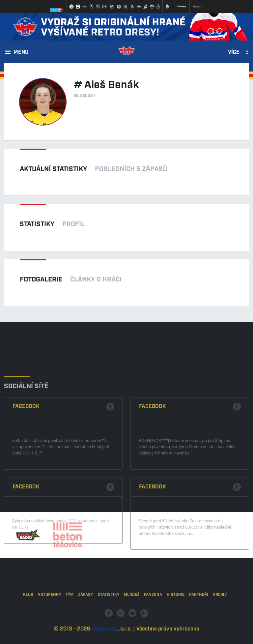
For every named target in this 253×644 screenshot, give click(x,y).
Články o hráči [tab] (96, 279)
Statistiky (108, 615)
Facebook (26, 454)
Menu (21, 52)
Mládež (132, 615)
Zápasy (85, 615)
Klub (28, 615)
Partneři (199, 615)
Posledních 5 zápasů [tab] (131, 169)
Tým (70, 615)
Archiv (220, 615)
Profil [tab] (73, 224)
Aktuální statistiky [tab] (53, 169)
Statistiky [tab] (37, 224)
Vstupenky (49, 615)
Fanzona (153, 615)
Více (234, 52)
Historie (176, 615)
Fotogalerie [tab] (41, 279)
